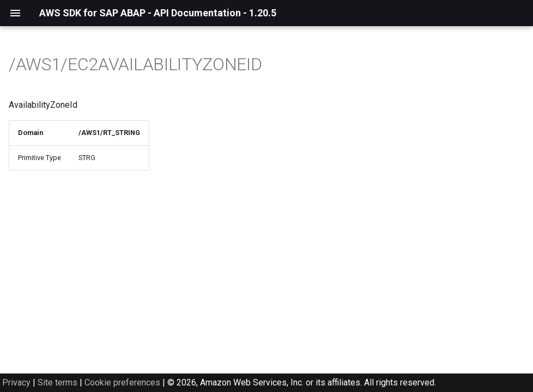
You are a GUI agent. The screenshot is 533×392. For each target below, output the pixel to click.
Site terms (57, 382)
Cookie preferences (122, 382)
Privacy (16, 382)
